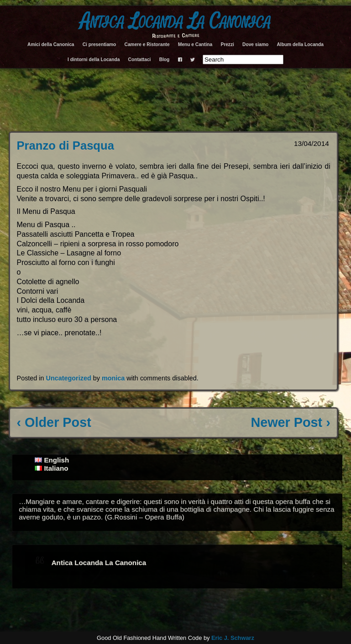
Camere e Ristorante (147, 44)
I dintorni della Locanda (94, 60)
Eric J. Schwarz (233, 638)
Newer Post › (290, 422)
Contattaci (140, 60)
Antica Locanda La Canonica (175, 21)
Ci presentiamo (100, 44)
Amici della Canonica (51, 44)
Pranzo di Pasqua (65, 145)
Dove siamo (255, 44)
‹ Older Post (54, 422)
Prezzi (227, 44)
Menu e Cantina (195, 44)
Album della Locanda (300, 44)
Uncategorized (69, 378)
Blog (165, 60)
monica (113, 378)
